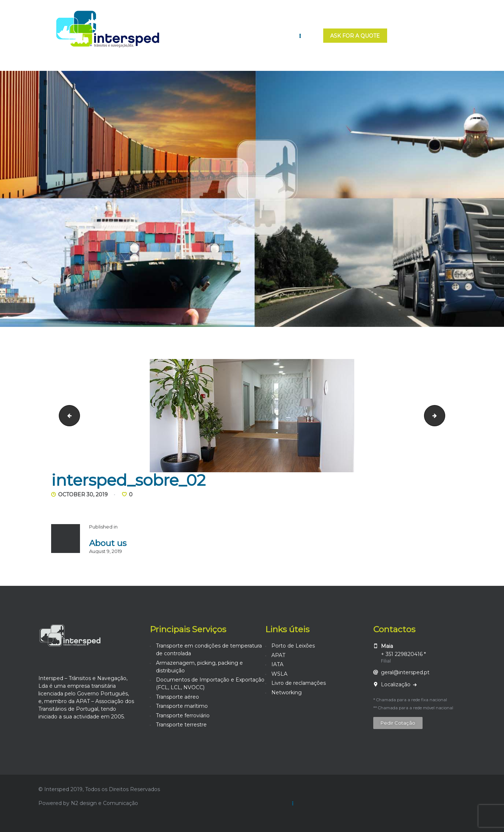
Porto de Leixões (293, 646)
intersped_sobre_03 (442, 415)
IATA (277, 664)
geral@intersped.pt (405, 672)
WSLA (279, 674)
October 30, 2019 (83, 495)
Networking (287, 692)
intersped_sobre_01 (67, 415)
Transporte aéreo (177, 697)
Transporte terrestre (181, 725)
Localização (396, 684)
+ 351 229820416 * (403, 654)
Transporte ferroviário (183, 715)
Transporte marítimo (182, 706)
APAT (278, 655)
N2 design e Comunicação (104, 803)
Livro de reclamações (299, 683)
